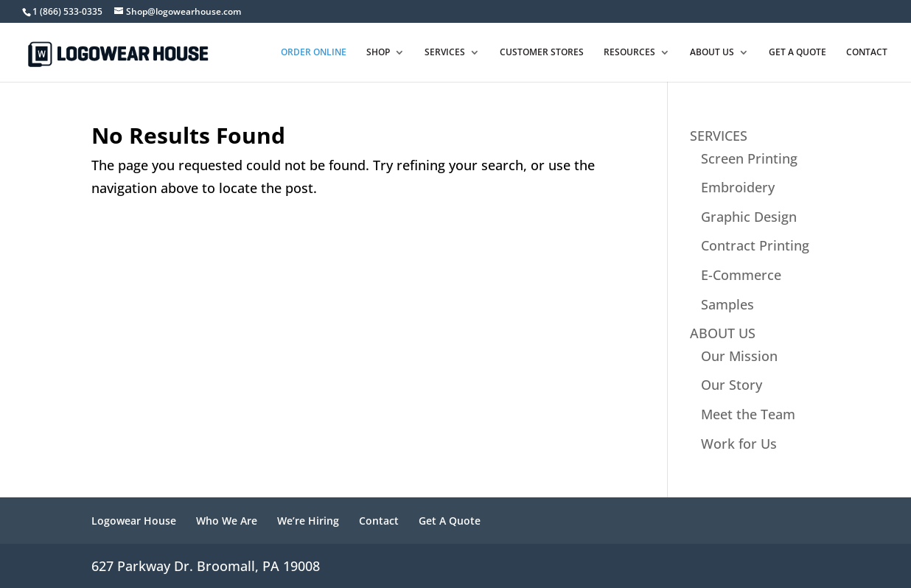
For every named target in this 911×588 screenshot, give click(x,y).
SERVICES (719, 136)
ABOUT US (723, 333)
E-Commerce (741, 275)
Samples (727, 304)
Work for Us (739, 444)
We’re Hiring (308, 521)
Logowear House (134, 521)
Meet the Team (748, 414)
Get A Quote (450, 521)
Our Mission (739, 356)
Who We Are (227, 521)
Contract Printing (755, 245)
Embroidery (738, 187)
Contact (379, 521)
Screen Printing (749, 158)
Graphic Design (749, 217)
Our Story (732, 385)
